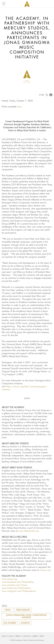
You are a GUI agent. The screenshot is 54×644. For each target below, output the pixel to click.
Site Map (26, 636)
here (19, 106)
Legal (11, 636)
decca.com (46, 570)
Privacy (18, 636)
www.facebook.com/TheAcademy (18, 582)
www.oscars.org (9, 579)
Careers (35, 636)
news (7, 610)
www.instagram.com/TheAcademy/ (19, 591)
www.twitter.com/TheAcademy (16, 588)
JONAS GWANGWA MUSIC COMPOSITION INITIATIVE (26, 616)
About (4, 636)
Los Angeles (10, 623)
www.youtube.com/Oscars (14, 585)
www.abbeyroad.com (29, 531)
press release (23, 610)
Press (42, 636)
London (25, 623)
